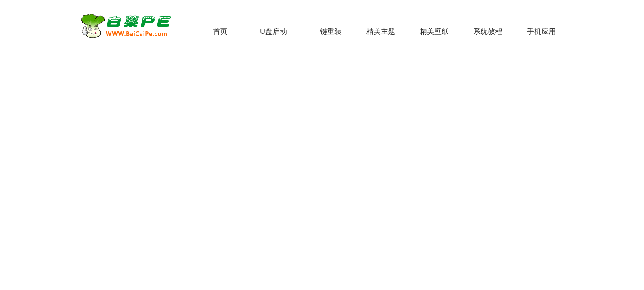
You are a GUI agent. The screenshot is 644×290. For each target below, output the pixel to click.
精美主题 (381, 31)
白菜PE (131, 26)
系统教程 (488, 31)
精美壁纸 (434, 31)
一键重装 (327, 31)
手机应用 (541, 31)
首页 (220, 31)
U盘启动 (273, 31)
